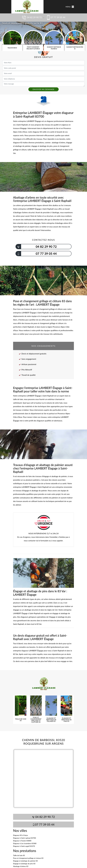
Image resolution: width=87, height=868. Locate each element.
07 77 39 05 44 (56, 18)
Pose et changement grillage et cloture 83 (28, 858)
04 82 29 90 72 (32, 18)
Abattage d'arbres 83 (21, 866)
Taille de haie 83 (19, 855)
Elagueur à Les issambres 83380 (25, 843)
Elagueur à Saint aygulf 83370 (24, 846)
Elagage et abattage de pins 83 (24, 864)
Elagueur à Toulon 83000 (22, 841)
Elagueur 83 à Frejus (20, 835)
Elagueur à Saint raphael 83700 (24, 838)
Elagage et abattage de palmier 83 (25, 861)
